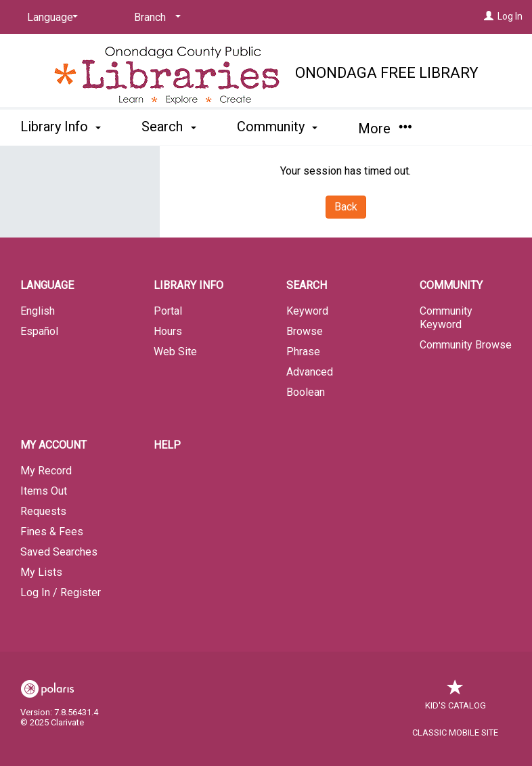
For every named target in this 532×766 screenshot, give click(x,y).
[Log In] (489, 16)
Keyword (307, 311)
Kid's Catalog (456, 699)
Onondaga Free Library (387, 73)
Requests (43, 511)
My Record (46, 471)
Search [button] (169, 127)
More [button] (385, 129)
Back (346, 207)
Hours (168, 331)
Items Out (44, 491)
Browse (305, 331)
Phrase (303, 352)
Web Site (175, 352)
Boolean (306, 392)
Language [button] (47, 285)
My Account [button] (53, 445)
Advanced (310, 372)
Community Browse (466, 345)
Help (167, 445)
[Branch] (155, 18)
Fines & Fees (52, 532)
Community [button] (277, 127)
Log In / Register (61, 592)
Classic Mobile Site (455, 733)
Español (39, 331)
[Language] (50, 18)
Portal (168, 311)
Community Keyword (446, 318)
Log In (510, 16)
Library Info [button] (61, 127)
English (38, 311)
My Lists (41, 572)
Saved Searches (59, 552)
